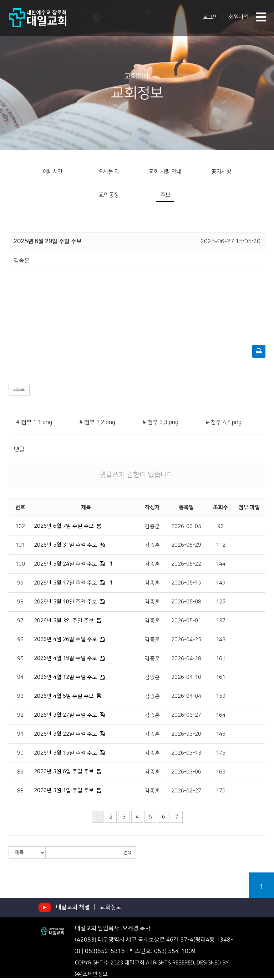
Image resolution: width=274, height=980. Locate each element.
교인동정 (109, 195)
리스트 (19, 390)
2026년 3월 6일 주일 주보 (64, 772)
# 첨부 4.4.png (224, 422)
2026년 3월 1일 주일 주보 (64, 790)
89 (20, 772)
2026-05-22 (186, 564)
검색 (127, 853)
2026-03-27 (186, 715)
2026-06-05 (186, 526)
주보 (165, 195)
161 (221, 659)
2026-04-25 (186, 640)
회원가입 (239, 17)
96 (220, 526)
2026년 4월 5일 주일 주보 (64, 696)
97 (20, 621)
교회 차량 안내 (165, 172)
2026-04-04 (186, 696)
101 (20, 545)
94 (20, 677)
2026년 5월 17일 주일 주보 (65, 583)
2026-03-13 (186, 753)
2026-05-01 (186, 621)
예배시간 (53, 172)
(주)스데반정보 (91, 974)
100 (20, 564)
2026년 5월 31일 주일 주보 (65, 545)
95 (20, 659)
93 (20, 696)
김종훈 (152, 526)
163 (221, 772)
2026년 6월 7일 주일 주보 (64, 526)
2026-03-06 (186, 772)
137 (221, 621)
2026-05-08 (186, 602)
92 (20, 715)
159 (221, 696)
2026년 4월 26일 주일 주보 (65, 639)
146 (221, 734)
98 (20, 602)
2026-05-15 (186, 583)
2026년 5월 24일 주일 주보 (65, 564)
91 (20, 734)
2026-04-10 (186, 677)
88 (20, 791)
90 (20, 753)
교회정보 (111, 907)
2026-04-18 (186, 659)
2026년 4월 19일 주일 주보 (65, 658)
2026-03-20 (186, 734)
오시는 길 (109, 172)
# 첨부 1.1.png (34, 422)
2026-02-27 (186, 791)
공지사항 (221, 172)
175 (221, 753)
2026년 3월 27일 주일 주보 (65, 715)
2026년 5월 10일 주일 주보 (65, 602)
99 (20, 583)
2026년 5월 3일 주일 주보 (64, 621)
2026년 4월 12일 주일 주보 (65, 677)
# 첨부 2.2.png (97, 422)
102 (20, 526)
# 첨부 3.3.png (160, 422)
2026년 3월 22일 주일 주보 (65, 734)
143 (221, 640)
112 (221, 545)
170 (221, 791)
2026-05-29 (186, 545)
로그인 (210, 17)
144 (221, 564)
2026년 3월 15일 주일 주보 (65, 753)
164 (221, 715)
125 (221, 602)
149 (221, 583)
